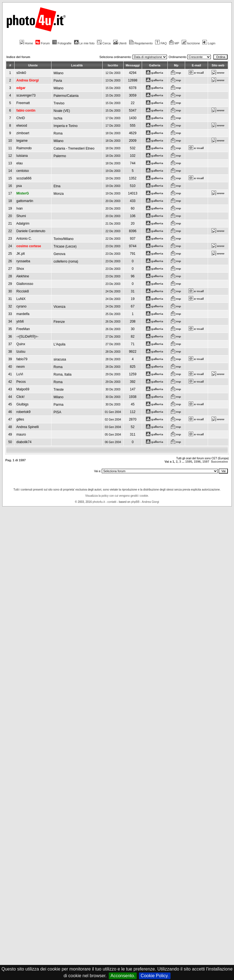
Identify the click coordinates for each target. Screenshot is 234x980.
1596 (197, 462)
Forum (43, 43)
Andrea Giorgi (150, 502)
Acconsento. (123, 976)
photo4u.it (99, 502)
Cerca (104, 43)
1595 (189, 462)
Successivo (219, 462)
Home (26, 43)
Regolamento (141, 43)
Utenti (120, 43)
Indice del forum (18, 57)
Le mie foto (84, 43)
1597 (206, 462)
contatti (112, 502)
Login (209, 43)
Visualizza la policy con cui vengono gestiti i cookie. (117, 496)
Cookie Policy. (155, 976)
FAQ (161, 43)
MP (174, 43)
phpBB (135, 502)
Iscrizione (191, 43)
